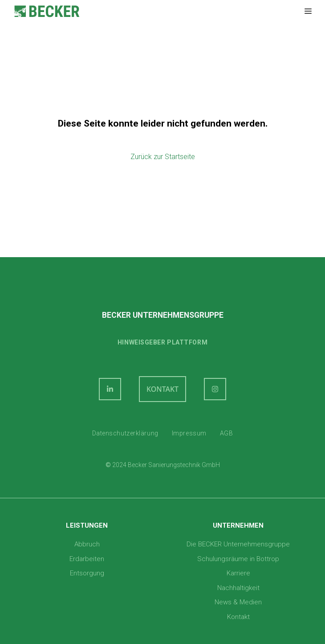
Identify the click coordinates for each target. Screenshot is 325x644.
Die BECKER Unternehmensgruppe (238, 544)
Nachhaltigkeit (238, 588)
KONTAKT (162, 389)
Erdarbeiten (87, 559)
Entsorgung (87, 573)
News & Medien (238, 602)
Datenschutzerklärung (125, 433)
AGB (227, 433)
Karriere (238, 573)
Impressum (189, 433)
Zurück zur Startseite (163, 157)
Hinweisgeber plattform (162, 342)
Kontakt (238, 617)
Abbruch (87, 544)
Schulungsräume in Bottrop (238, 559)
